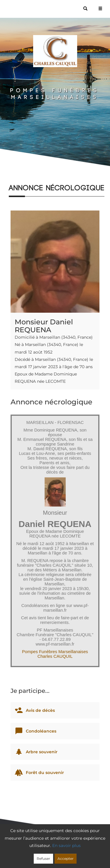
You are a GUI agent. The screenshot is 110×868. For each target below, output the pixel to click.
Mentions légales (56, 855)
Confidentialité (71, 848)
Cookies (98, 848)
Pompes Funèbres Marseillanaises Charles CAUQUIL (55, 654)
